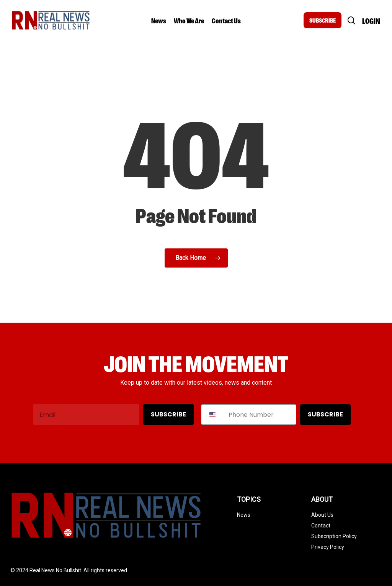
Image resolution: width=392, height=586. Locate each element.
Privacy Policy (328, 547)
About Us (322, 515)
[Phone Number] (260, 415)
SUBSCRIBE (323, 20)
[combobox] (213, 415)
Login (371, 20)
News (244, 515)
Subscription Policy (334, 536)
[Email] (86, 415)
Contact (321, 526)
